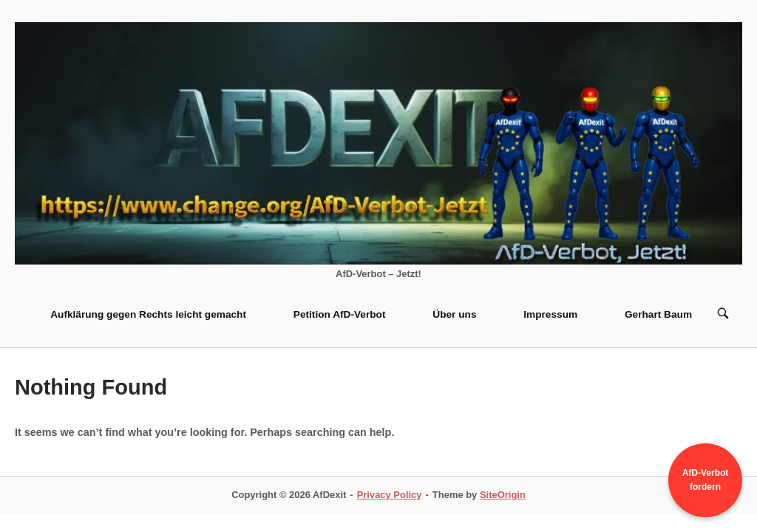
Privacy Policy (390, 495)
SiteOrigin (503, 495)
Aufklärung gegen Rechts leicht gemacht (148, 314)
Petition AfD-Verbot (340, 314)
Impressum (550, 314)
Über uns (454, 314)
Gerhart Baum (658, 314)
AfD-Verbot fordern (706, 480)
